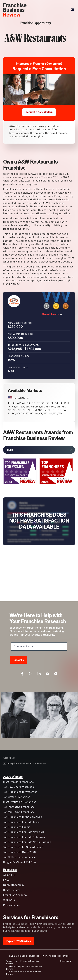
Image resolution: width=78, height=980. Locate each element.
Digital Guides (12, 890)
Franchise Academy (15, 895)
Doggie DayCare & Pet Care (20, 862)
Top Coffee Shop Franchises (20, 857)
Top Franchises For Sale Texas (21, 822)
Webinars (9, 900)
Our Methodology (14, 885)
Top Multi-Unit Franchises (19, 812)
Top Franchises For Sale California (24, 837)
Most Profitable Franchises (20, 802)
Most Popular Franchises (18, 782)
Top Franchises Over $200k (20, 852)
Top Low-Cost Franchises (18, 787)
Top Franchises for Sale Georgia (23, 817)
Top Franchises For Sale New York (24, 832)
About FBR (9, 758)
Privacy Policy (11, 905)
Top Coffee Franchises (17, 797)
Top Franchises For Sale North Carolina (27, 842)
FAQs (6, 880)
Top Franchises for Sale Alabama (23, 847)
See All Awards (52, 314)
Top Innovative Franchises (19, 807)
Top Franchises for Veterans (20, 792)
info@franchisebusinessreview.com (25, 763)
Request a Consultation (39, 112)
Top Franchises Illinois (17, 827)
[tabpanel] (39, 472)
